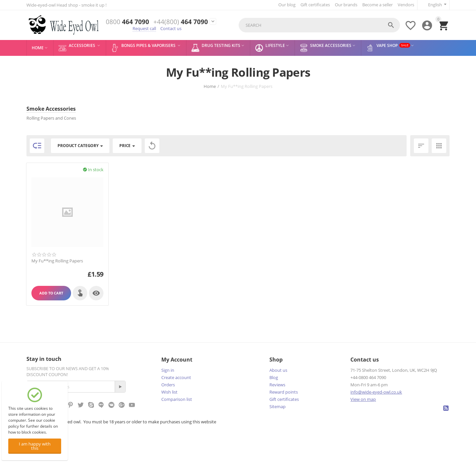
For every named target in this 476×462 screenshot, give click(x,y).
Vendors (406, 5)
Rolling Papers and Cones (51, 118)
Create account (176, 377)
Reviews (277, 385)
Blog (274, 377)
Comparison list (177, 399)
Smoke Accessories (51, 109)
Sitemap (278, 406)
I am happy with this (35, 446)
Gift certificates (315, 5)
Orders (168, 385)
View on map (363, 399)
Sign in (168, 370)
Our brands (346, 5)
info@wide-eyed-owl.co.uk (376, 392)
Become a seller (377, 5)
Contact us (171, 28)
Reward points (284, 392)
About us (278, 370)
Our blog (287, 5)
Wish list (169, 392)
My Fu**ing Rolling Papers (57, 261)
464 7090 (127, 22)
